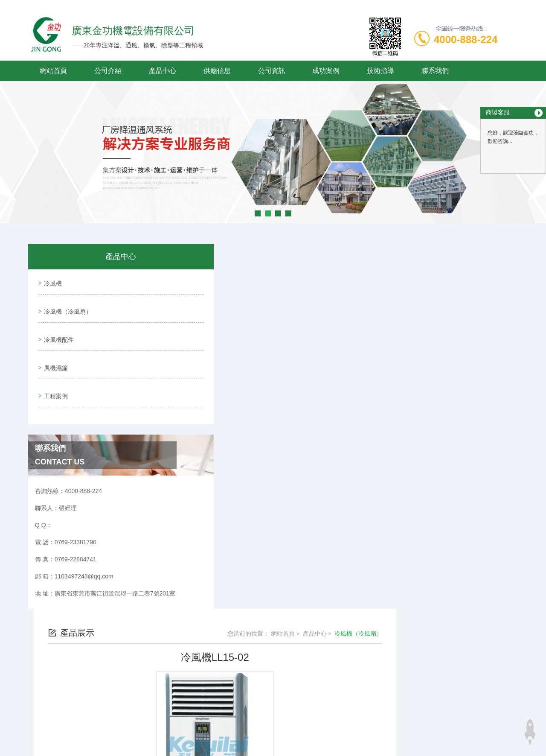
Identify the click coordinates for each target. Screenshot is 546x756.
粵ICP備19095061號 (332, 705)
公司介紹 (108, 71)
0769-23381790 (208, 691)
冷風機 (51, 281)
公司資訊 (272, 71)
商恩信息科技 (288, 732)
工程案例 (54, 379)
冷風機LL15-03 (221, 631)
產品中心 (163, 71)
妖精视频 (12, 751)
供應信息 (217, 71)
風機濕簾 (54, 354)
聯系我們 (435, 71)
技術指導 (380, 71)
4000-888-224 (466, 39)
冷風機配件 (57, 330)
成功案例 (326, 71)
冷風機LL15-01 (221, 617)
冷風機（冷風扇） (66, 306)
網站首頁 (53, 71)
